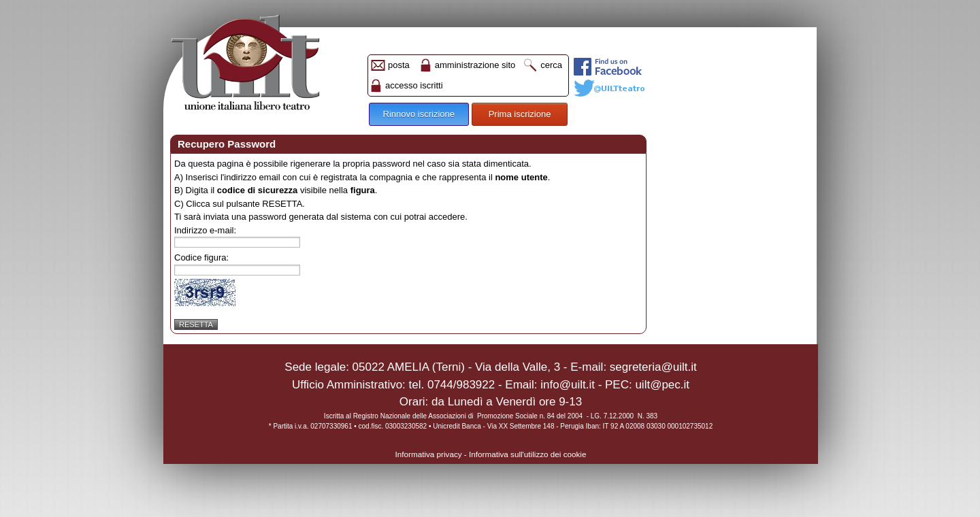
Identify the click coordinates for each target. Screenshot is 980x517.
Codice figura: (201, 257)
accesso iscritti (414, 85)
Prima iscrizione (520, 114)
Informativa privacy (429, 454)
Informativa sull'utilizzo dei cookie (527, 454)
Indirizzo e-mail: (205, 230)
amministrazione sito (475, 65)
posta (399, 65)
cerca (551, 65)
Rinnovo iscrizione (419, 114)
